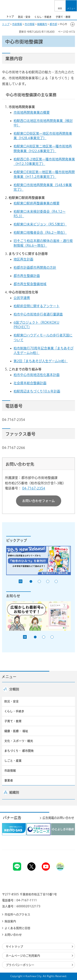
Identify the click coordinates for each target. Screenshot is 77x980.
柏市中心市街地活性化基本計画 (37, 375)
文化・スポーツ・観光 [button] (19, 741)
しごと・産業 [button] (13, 761)
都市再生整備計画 (27, 276)
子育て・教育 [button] (13, 721)
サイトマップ (14, 947)
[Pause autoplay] (21, 581)
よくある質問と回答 (17, 928)
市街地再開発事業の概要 (32, 112)
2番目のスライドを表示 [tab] (39, 581)
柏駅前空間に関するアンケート (37, 306)
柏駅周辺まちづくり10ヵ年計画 (37, 391)
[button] (60, 6)
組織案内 (42, 24)
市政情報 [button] (10, 771)
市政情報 (17, 24)
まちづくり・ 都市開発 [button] (19, 751)
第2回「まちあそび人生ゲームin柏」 (41, 361)
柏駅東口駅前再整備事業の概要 (37, 203)
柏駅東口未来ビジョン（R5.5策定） (40, 224)
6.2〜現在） (58, 232)
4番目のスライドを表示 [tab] (56, 581)
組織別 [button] (14, 792)
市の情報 (30, 24)
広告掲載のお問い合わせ (58, 818)
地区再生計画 (23, 259)
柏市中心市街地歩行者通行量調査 (38, 314)
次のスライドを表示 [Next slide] (75, 16)
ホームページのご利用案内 (23, 956)
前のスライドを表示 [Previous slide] (2, 16)
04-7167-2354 (34, 488)
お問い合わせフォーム (38, 501)
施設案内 (10, 921)
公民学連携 (22, 298)
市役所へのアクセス (17, 915)
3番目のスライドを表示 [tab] (48, 581)
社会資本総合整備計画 (30, 383)
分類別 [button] (14, 689)
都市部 (53, 24)
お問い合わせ (13, 935)
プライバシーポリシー (20, 965)
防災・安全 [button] (11, 701)
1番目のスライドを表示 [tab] (31, 581)
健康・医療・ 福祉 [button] (16, 731)
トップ (6, 24)
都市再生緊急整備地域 (30, 284)
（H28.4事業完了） (32, 138)
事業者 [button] (9, 780)
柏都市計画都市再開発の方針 (35, 267)
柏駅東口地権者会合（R (31, 232)
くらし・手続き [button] (14, 711)
